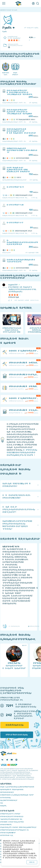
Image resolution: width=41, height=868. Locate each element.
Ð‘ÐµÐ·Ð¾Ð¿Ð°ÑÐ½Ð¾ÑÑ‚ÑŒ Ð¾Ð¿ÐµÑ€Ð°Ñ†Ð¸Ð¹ (18, 827)
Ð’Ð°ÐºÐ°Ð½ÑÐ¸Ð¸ (7, 835)
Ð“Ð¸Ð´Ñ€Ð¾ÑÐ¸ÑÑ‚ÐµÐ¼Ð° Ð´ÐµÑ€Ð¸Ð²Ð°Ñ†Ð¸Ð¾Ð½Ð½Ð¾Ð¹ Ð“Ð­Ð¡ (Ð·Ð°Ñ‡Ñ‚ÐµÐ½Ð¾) (22, 289)
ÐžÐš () (32, 862)
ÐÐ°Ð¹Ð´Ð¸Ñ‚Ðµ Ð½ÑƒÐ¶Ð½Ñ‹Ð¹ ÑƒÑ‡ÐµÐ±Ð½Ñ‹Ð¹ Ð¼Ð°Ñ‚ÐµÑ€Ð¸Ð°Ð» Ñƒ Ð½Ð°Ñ (22, 453)
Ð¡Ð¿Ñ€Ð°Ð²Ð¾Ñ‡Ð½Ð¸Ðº (9, 800)
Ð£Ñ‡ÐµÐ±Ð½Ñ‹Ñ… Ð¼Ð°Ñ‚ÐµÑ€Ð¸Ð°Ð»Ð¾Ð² (15, 46)
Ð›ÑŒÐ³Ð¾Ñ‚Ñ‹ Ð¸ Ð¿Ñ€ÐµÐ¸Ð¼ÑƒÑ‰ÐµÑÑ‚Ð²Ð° (17, 795)
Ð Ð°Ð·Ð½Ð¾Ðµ (6, 798)
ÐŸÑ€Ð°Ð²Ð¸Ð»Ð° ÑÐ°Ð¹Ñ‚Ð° (10, 814)
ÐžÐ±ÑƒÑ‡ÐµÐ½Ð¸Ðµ (15, 725)
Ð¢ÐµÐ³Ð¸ (3, 806)
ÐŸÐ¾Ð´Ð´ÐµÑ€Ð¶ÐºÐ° (8, 833)
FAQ (2, 803)
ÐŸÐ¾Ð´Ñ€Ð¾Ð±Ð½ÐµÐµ (17, 735)
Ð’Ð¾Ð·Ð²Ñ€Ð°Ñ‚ (6, 825)
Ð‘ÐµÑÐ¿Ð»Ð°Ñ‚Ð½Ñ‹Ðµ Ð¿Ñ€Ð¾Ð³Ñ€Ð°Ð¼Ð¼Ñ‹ (17, 787)
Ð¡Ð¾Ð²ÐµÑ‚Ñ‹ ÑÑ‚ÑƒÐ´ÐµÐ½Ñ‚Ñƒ (12, 790)
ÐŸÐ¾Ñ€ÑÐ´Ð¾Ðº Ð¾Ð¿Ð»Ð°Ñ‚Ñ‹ (12, 822)
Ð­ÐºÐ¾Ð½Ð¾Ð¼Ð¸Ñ (7, 792)
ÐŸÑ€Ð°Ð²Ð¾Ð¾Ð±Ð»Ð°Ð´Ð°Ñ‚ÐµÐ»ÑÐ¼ (15, 830)
